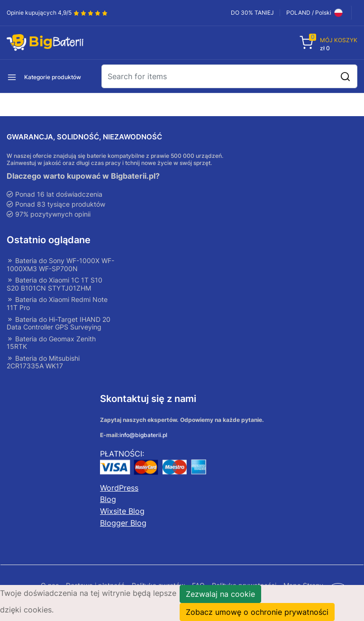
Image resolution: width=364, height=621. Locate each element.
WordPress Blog (119, 495)
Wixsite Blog (122, 512)
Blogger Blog (123, 524)
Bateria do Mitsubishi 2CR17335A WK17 (43, 363)
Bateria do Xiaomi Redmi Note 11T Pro (57, 304)
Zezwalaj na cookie (220, 594)
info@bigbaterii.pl (143, 437)
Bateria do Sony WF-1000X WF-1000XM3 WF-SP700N (60, 265)
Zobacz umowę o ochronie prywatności (257, 612)
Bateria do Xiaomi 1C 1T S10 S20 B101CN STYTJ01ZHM (55, 285)
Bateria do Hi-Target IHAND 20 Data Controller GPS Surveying (59, 324)
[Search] (230, 76)
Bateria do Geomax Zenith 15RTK (51, 344)
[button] (61, 76)
